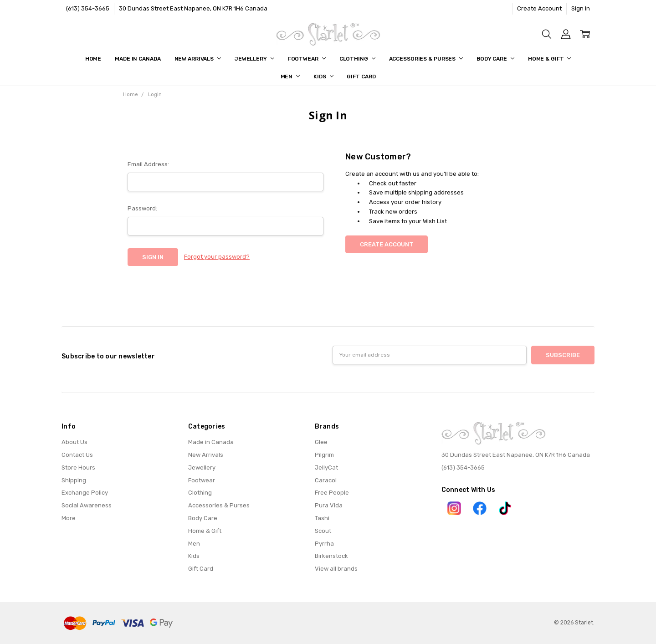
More (69, 518)
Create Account (539, 8)
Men (290, 77)
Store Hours (78, 468)
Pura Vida (329, 505)
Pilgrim (324, 455)
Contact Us (77, 455)
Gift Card (361, 77)
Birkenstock (331, 556)
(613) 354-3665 (88, 8)
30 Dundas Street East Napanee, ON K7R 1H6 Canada (193, 8)
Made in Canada (138, 59)
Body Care (495, 59)
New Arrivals (198, 59)
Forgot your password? (217, 257)
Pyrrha (324, 544)
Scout (323, 531)
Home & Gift (550, 59)
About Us (74, 442)
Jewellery (254, 59)
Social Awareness (87, 505)
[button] (454, 508)
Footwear (307, 59)
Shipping (74, 480)
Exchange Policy (85, 493)
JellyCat (326, 468)
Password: (142, 208)
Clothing (357, 59)
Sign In (581, 8)
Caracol (326, 480)
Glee (321, 442)
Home (93, 59)
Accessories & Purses (426, 59)
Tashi (322, 518)
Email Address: (148, 164)
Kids (323, 77)
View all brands (336, 569)
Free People (332, 493)
